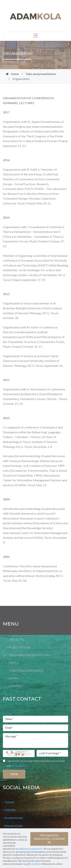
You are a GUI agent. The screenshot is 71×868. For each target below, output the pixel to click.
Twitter (9, 802)
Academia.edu (14, 818)
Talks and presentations (41, 74)
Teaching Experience (26, 670)
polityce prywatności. (31, 849)
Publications (20, 647)
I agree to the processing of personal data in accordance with (36, 763)
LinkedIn (10, 810)
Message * (35, 741)
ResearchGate (14, 826)
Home (15, 74)
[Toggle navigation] (35, 36)
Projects (16, 639)
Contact (16, 686)
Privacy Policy (19, 766)
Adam (13, 678)
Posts (13, 663)
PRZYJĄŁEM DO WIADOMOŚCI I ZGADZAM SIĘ (49, 839)
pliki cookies (34, 864)
